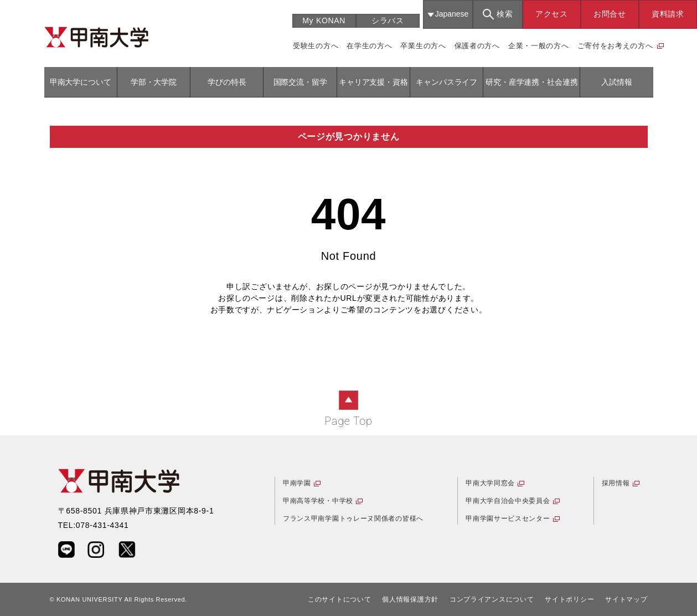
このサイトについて (339, 599)
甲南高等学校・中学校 (318, 501)
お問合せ (610, 14)
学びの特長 (227, 82)
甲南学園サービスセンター (508, 519)
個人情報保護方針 (410, 599)
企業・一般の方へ (539, 46)
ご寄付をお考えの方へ (615, 46)
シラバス (388, 20)
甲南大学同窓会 (490, 483)
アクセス (552, 14)
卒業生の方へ (423, 46)
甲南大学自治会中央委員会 (508, 501)
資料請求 (668, 14)
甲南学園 (297, 483)
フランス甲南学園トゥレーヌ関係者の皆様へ (353, 519)
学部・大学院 (154, 82)
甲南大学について (81, 82)
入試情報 (616, 82)
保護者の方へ (477, 46)
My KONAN (324, 20)
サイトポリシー (569, 599)
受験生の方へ (316, 46)
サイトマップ (626, 599)
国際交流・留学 (300, 82)
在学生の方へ (369, 46)
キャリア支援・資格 (373, 82)
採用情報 (616, 483)
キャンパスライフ (446, 82)
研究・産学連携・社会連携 (531, 82)
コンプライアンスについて (492, 599)
